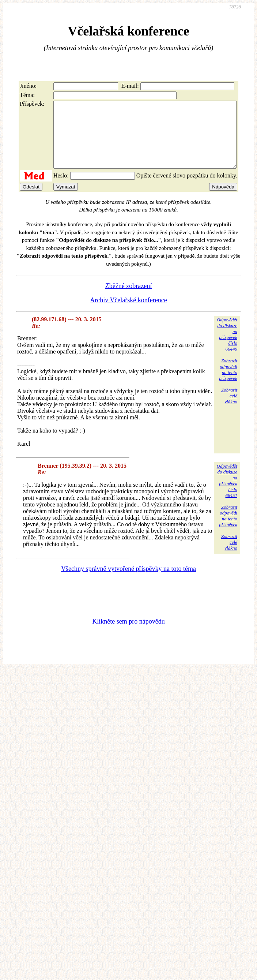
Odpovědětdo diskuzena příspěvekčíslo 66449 (227, 347)
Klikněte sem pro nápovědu (128, 635)
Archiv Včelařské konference (128, 313)
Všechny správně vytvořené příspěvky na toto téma (128, 582)
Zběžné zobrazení (128, 299)
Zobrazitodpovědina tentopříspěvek (228, 383)
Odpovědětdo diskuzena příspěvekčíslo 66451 (227, 494)
